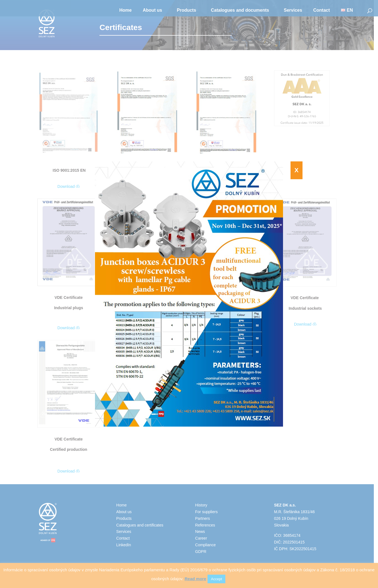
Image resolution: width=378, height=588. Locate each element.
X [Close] (297, 170)
